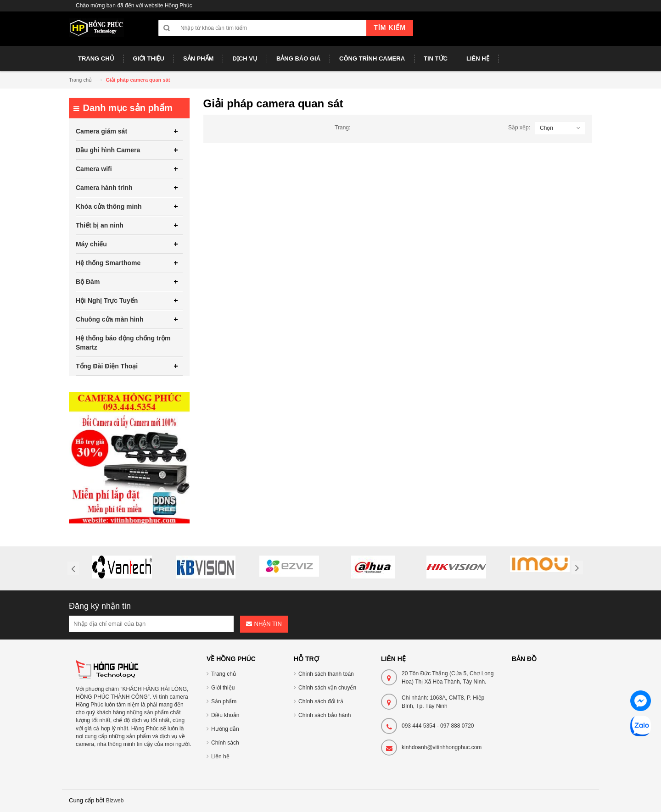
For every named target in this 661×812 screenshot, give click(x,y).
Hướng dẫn (225, 729)
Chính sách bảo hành (325, 715)
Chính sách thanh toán (326, 674)
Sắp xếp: (519, 128)
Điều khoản (225, 715)
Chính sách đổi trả (321, 701)
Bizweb (115, 801)
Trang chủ (80, 80)
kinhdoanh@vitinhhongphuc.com (442, 747)
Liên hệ (220, 756)
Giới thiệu (223, 688)
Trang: (342, 128)
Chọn (546, 128)
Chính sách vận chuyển (327, 688)
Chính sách (225, 743)
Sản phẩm (224, 701)
